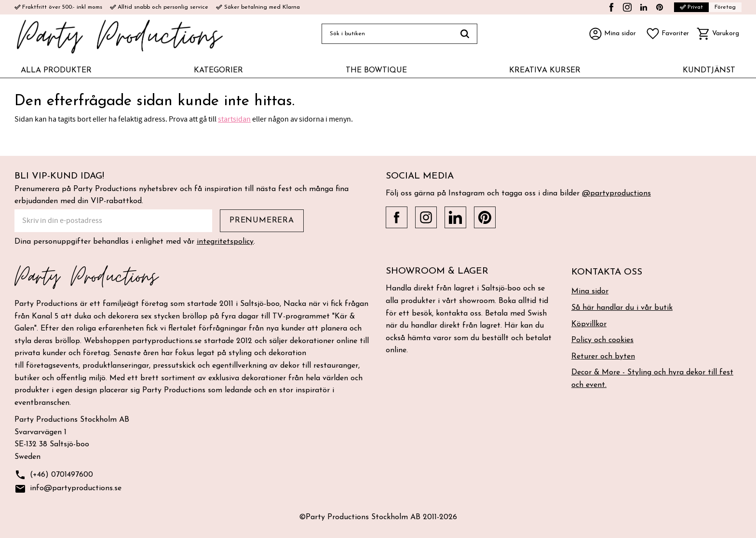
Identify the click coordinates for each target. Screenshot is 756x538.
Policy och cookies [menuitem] (602, 340)
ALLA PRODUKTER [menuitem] (56, 70)
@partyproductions (616, 193)
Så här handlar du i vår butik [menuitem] (622, 308)
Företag (725, 7)
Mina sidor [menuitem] (590, 291)
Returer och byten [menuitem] (603, 357)
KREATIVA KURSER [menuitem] (545, 70)
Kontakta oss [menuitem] (607, 272)
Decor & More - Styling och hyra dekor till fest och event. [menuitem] (652, 379)
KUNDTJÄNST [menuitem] (709, 70)
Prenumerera (262, 221)
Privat (691, 7)
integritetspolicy (225, 242)
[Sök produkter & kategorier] (387, 34)
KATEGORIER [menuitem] (218, 70)
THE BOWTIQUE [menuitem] (376, 70)
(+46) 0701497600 (54, 475)
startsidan (234, 119)
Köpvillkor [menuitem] (589, 324)
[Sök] (465, 34)
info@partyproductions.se (68, 489)
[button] (667, 34)
